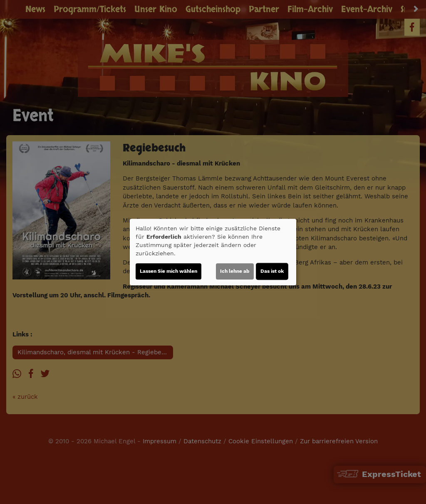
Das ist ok (272, 271)
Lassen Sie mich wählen (168, 271)
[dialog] (213, 252)
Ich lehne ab (235, 271)
